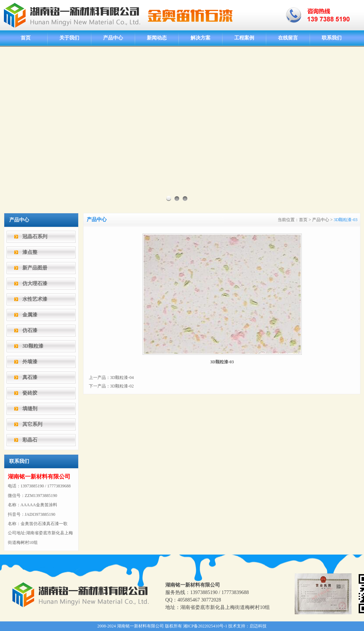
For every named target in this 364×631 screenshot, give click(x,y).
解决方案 (200, 38)
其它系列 (32, 424)
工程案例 (244, 38)
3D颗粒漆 (33, 346)
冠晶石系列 (35, 237)
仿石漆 (30, 330)
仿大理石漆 (35, 284)
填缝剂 (30, 409)
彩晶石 (30, 440)
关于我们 (69, 38)
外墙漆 (30, 362)
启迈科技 (258, 626)
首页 (26, 38)
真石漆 (30, 377)
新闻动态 (157, 38)
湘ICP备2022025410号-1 (205, 626)
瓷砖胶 (30, 393)
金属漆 (30, 315)
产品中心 (113, 38)
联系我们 (332, 38)
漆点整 (30, 252)
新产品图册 (35, 268)
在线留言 (288, 38)
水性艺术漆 (35, 299)
